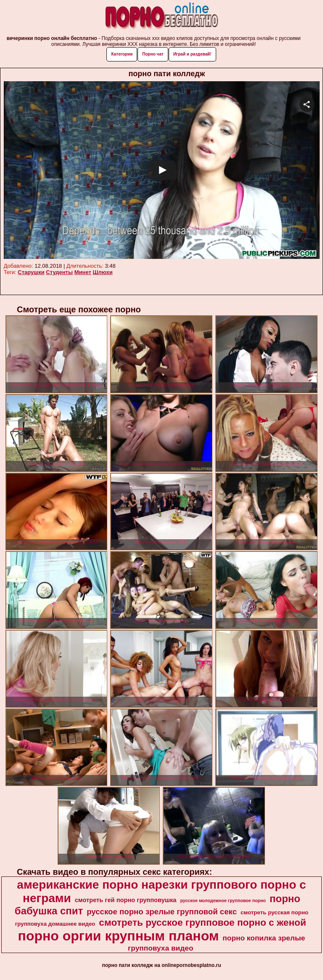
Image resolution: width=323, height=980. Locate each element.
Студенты (59, 272)
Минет (83, 272)
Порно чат (153, 54)
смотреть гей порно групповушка (126, 900)
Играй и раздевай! (192, 54)
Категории (122, 54)
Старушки (31, 272)
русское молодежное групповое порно (223, 900)
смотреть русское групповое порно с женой (203, 922)
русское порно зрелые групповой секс (162, 912)
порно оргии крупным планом (119, 936)
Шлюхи (102, 272)
